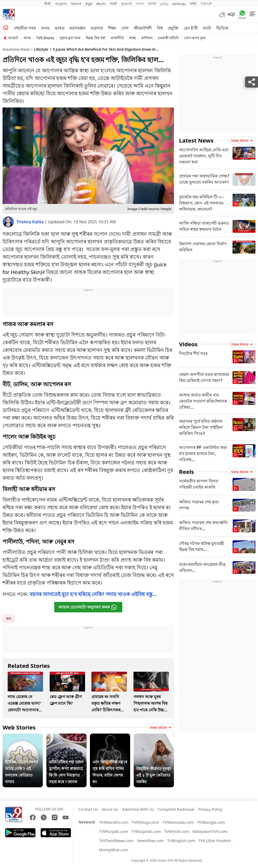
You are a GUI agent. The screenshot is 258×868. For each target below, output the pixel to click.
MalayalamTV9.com (210, 831)
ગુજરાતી (126, 4)
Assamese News (16, 49)
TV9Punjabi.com (113, 831)
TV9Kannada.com (178, 822)
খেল (125, 28)
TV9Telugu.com (145, 822)
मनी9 (193, 4)
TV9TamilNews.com (116, 841)
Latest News (196, 140)
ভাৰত (60, 28)
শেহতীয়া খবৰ (25, 28)
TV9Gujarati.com (146, 831)
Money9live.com (114, 850)
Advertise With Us (138, 809)
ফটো (207, 28)
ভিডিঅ (222, 28)
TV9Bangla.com (211, 822)
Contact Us (88, 809)
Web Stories (19, 727)
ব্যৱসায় (97, 28)
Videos (188, 344)
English (61, 4)
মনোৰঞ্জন (78, 28)
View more (160, 727)
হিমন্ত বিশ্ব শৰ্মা (96, 38)
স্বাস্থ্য (133, 38)
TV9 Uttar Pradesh (215, 841)
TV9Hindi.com (177, 831)
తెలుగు (101, 4)
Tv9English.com (181, 841)
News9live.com (150, 841)
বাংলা (140, 4)
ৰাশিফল (147, 38)
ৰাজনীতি (117, 38)
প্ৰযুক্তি (173, 28)
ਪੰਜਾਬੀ (152, 4)
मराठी (113, 4)
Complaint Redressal (176, 809)
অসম (45, 28)
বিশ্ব (160, 28)
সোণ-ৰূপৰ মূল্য (195, 38)
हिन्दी (48, 4)
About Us (110, 809)
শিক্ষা (112, 28)
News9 (76, 4)
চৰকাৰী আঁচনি (168, 38)
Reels (186, 472)
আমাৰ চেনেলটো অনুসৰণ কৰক (88, 607)
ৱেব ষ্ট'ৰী (191, 28)
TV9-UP (206, 4)
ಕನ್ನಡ (89, 4)
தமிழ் (164, 4)
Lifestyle (41, 49)
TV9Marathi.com (114, 822)
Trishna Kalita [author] (31, 222)
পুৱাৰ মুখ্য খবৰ (70, 38)
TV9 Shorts (45, 38)
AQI (231, 14)
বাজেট (13, 38)
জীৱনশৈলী (143, 28)
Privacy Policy (210, 809)
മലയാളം (179, 4)
